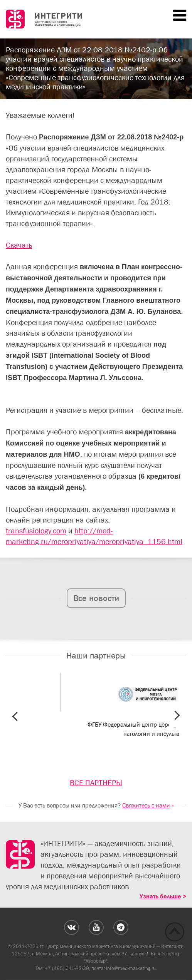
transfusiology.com (36, 531)
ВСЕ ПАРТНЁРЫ (96, 782)
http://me (90, 531)
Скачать (19, 245)
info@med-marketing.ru (131, 968)
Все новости (96, 598)
